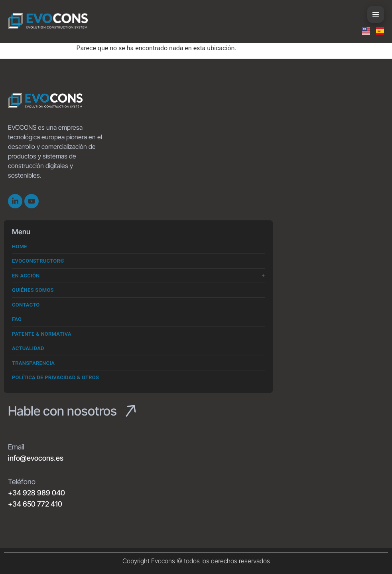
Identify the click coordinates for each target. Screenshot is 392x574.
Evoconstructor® (38, 261)
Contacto (26, 305)
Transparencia (33, 363)
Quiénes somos (33, 290)
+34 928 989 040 (36, 493)
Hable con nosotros (62, 411)
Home (20, 246)
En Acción (26, 276)
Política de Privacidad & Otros (55, 377)
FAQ (17, 319)
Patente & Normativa (42, 334)
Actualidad (28, 348)
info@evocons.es (36, 458)
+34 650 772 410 (35, 504)
